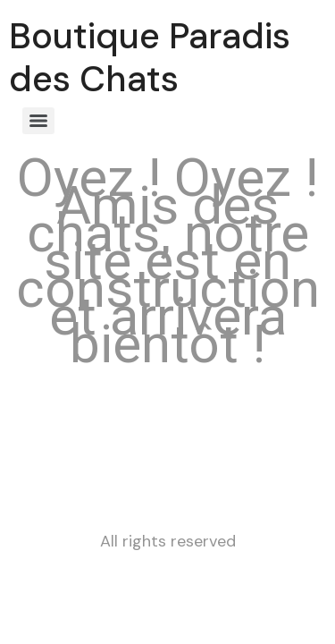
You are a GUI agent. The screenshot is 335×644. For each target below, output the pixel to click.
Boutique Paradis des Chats (150, 57)
